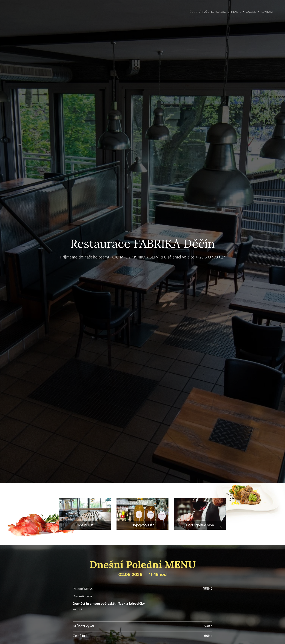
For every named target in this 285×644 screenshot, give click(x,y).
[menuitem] (191, 12)
